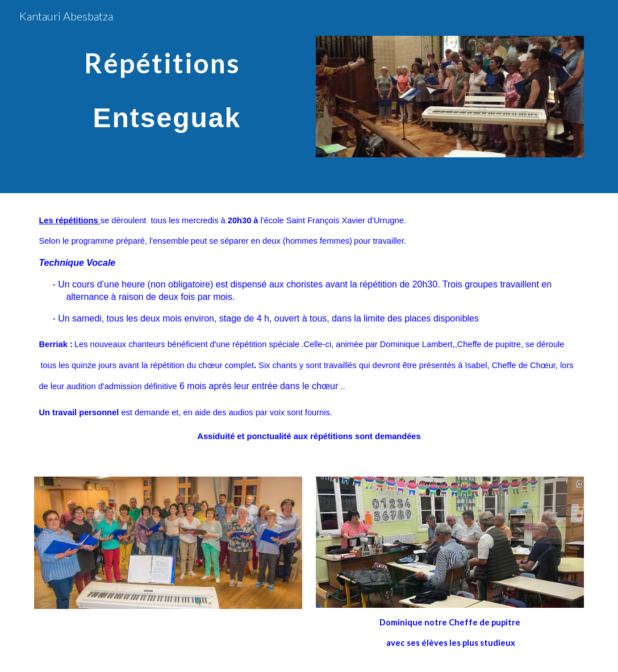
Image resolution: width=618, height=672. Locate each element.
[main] (168, 84)
